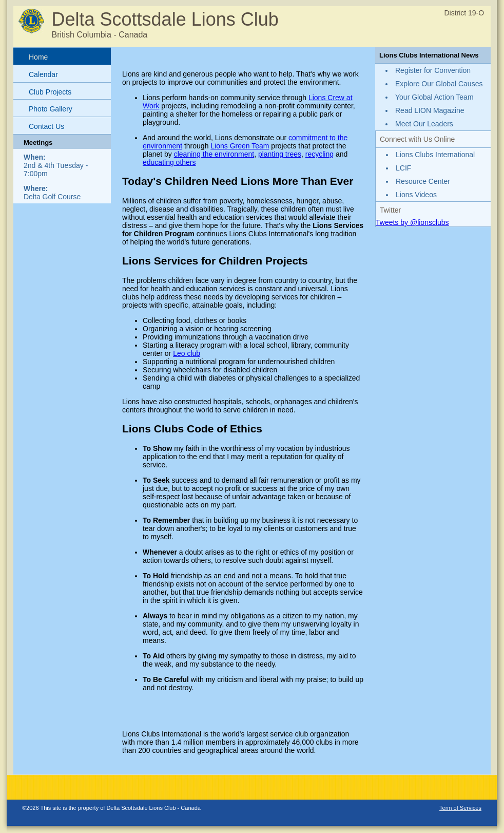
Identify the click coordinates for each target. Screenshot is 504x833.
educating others (169, 162)
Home (38, 57)
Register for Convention (433, 70)
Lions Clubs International (435, 155)
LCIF (403, 168)
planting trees (280, 154)
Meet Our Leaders (424, 124)
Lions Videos (416, 195)
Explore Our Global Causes (439, 84)
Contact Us (46, 126)
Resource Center (423, 181)
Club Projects (50, 92)
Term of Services (460, 808)
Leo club (187, 353)
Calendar (43, 74)
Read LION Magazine (430, 110)
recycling (319, 154)
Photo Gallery (51, 109)
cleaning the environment (214, 154)
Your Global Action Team (434, 97)
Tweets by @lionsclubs (412, 222)
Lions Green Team (240, 146)
